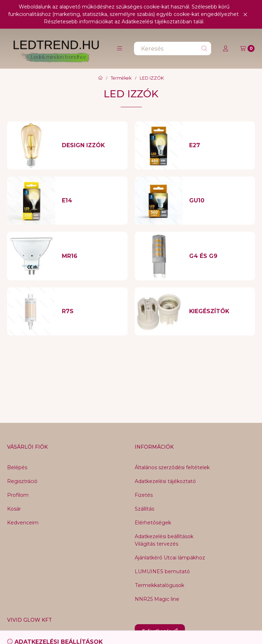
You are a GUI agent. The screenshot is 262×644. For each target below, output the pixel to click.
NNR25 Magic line (157, 599)
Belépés (17, 467)
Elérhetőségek (153, 523)
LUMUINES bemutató (162, 571)
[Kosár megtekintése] (247, 48)
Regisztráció (22, 481)
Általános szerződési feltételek (172, 467)
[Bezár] (245, 14)
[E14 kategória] (91, 201)
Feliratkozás (160, 631)
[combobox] (173, 48)
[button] (120, 48)
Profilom (18, 495)
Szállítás (144, 509)
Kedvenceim (23, 523)
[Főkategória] (100, 78)
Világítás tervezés (156, 544)
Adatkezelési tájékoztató (165, 481)
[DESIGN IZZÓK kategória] (91, 145)
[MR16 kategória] (91, 256)
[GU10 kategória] (219, 201)
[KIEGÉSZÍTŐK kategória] (219, 311)
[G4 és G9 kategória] (219, 256)
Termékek (121, 78)
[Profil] (226, 48)
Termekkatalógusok (159, 585)
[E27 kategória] (219, 145)
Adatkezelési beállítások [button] (164, 536)
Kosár (14, 509)
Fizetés (144, 495)
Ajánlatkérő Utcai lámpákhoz (170, 558)
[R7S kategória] (91, 311)
